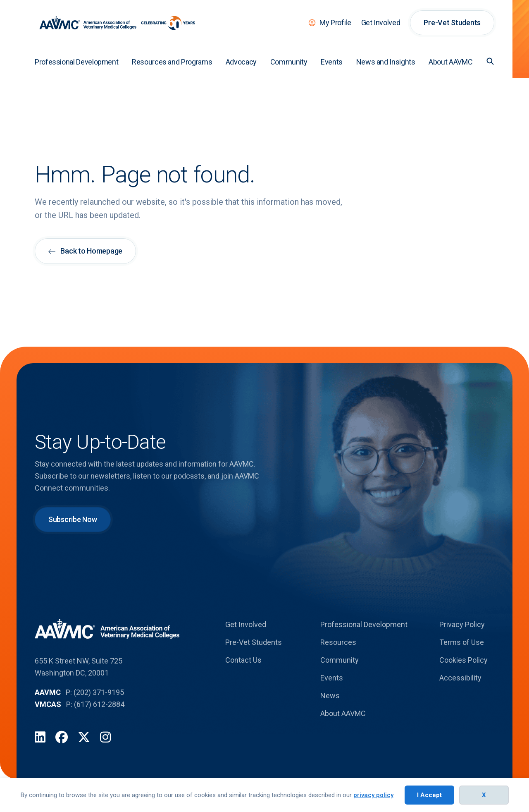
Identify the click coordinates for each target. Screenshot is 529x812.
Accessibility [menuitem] (460, 678)
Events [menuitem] (332, 62)
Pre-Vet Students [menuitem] (452, 23)
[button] (490, 61)
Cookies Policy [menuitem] (463, 660)
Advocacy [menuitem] (241, 62)
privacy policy (373, 795)
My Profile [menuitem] (335, 23)
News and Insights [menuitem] (386, 62)
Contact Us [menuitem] (243, 660)
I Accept (429, 795)
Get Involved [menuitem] (381, 23)
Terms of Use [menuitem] (462, 642)
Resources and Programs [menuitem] (172, 62)
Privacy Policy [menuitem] (462, 624)
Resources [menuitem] (338, 642)
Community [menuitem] (289, 62)
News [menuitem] (330, 696)
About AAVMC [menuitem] (450, 62)
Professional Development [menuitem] (76, 62)
